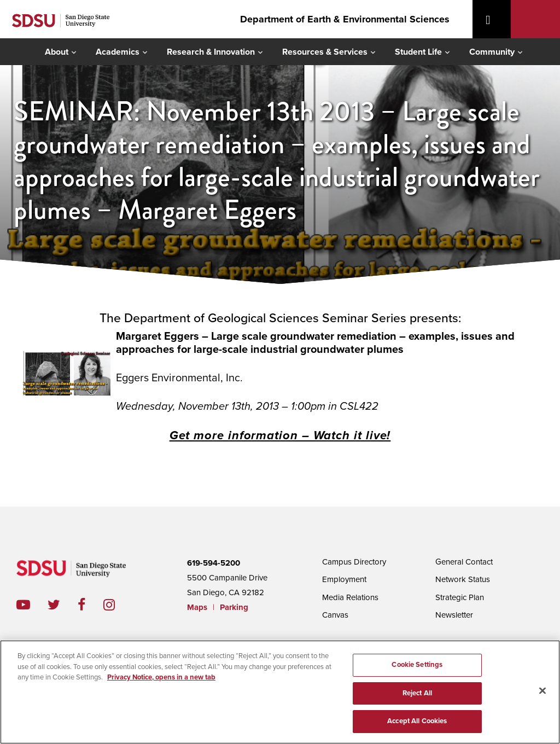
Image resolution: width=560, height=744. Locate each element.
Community (492, 52)
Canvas (335, 615)
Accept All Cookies (417, 721)
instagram (118, 605)
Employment (344, 579)
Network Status (463, 579)
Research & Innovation (211, 52)
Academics (118, 52)
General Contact (464, 562)
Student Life (418, 52)
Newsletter (454, 615)
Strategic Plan (460, 597)
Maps (197, 607)
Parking (234, 607)
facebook (91, 605)
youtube (23, 605)
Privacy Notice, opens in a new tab (161, 677)
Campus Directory (354, 562)
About (57, 52)
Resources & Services (325, 52)
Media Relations (350, 597)
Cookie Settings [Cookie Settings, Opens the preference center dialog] (417, 665)
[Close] (542, 691)
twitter (63, 605)
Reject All (417, 693)
